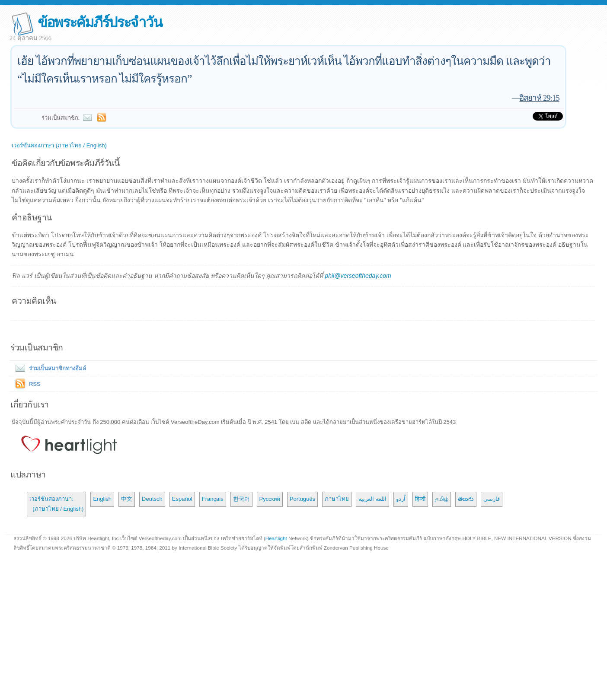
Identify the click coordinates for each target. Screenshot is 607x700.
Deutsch (152, 499)
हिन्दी (420, 499)
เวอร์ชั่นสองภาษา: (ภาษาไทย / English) (56, 504)
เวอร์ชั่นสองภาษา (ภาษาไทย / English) (59, 145)
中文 (127, 499)
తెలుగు (466, 499)
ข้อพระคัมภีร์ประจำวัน (100, 22)
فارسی (492, 499)
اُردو (401, 499)
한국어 (241, 499)
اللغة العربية (372, 499)
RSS (35, 384)
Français (213, 499)
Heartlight (276, 538)
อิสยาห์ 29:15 (539, 98)
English (102, 499)
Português (302, 499)
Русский (270, 499)
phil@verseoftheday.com (358, 276)
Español (182, 499)
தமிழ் (442, 499)
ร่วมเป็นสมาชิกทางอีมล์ (49, 368)
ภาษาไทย (337, 499)
